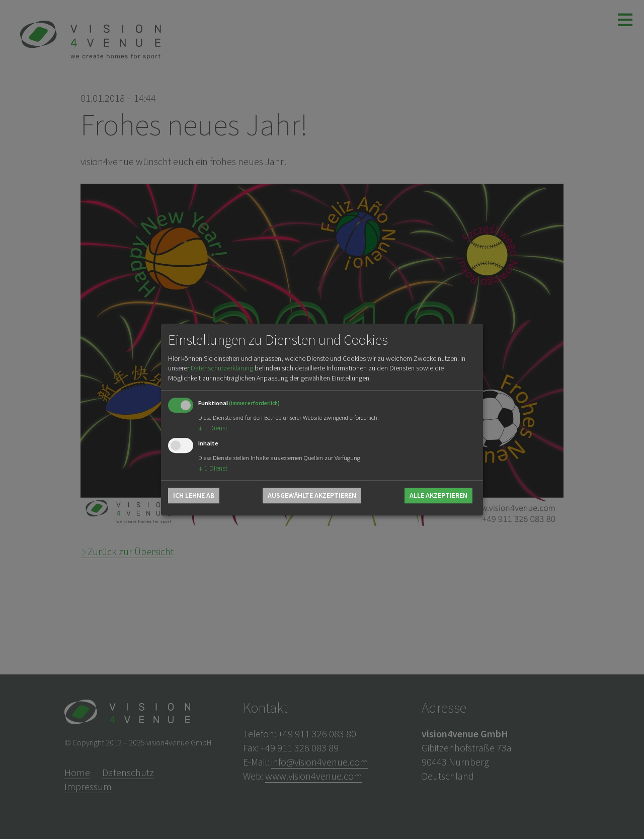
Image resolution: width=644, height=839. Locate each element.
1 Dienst (213, 428)
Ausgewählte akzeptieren (312, 495)
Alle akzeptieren (438, 495)
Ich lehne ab (194, 495)
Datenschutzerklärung (222, 368)
